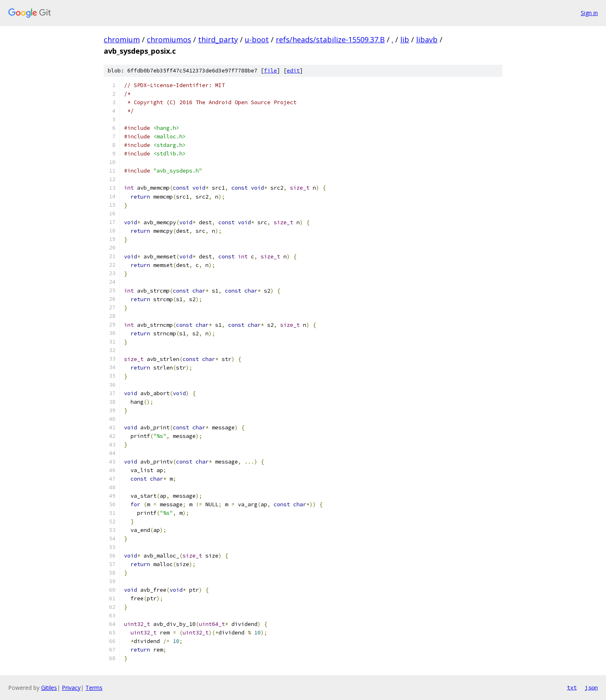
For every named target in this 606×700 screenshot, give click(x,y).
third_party (218, 39)
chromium (122, 39)
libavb (427, 39)
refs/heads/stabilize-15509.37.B (330, 39)
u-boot (257, 39)
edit (293, 71)
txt (572, 687)
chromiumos (169, 39)
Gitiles (49, 688)
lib (405, 39)
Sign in (589, 13)
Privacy (71, 688)
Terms (94, 688)
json (591, 687)
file (270, 71)
